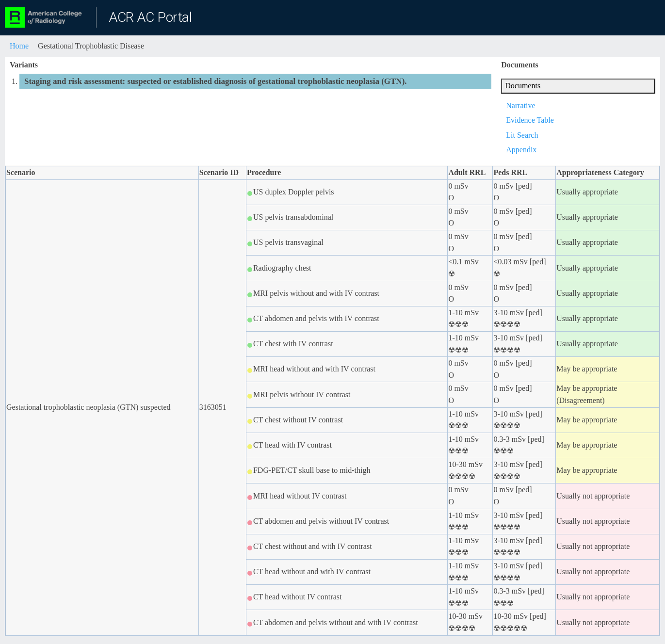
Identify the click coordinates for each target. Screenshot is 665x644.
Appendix (521, 150)
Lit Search (522, 135)
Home (19, 46)
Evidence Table (530, 120)
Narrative (520, 105)
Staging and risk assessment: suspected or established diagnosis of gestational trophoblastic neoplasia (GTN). (216, 81)
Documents (523, 86)
